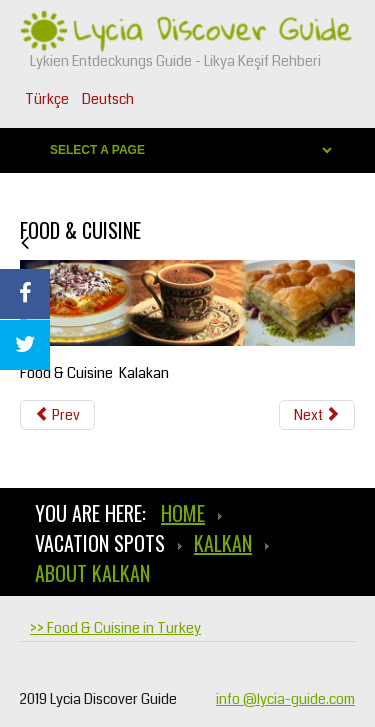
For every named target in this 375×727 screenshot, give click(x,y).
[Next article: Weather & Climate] (317, 415)
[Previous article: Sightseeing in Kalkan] (57, 415)
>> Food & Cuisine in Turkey (115, 628)
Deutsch (108, 99)
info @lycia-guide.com (285, 699)
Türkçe (48, 99)
